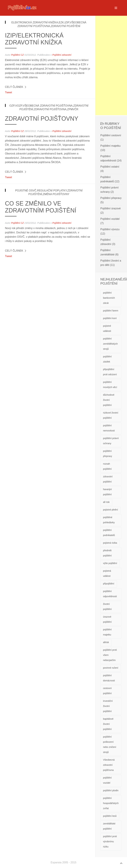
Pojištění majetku (110, 146)
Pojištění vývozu (110, 229)
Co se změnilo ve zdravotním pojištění (41, 207)
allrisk (106, 642)
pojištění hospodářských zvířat (111, 803)
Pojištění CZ (17, 55)
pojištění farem (111, 311)
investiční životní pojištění (108, 706)
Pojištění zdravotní (62, 55)
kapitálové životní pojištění (108, 724)
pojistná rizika (110, 543)
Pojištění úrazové (111, 208)
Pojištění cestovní (111, 135)
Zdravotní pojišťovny (42, 119)
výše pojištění (110, 563)
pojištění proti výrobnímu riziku (110, 841)
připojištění (109, 584)
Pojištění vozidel (110, 219)
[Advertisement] (111, 65)
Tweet (9, 92)
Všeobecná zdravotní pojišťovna (109, 765)
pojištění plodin (111, 790)
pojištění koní (110, 318)
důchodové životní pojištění (109, 400)
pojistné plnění (110, 510)
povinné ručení (111, 668)
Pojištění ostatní (110, 167)
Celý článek (14, 87)
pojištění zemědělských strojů (110, 344)
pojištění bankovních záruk (109, 298)
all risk (106, 502)
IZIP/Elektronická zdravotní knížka (34, 39)
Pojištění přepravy (111, 198)
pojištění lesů (110, 816)
